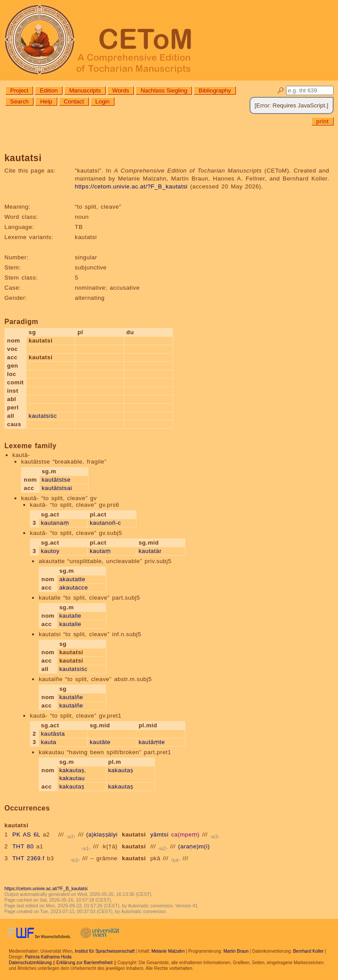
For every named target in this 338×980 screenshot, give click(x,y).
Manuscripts (85, 90)
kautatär (150, 551)
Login (103, 101)
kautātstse (56, 480)
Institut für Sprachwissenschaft (105, 951)
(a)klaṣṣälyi (102, 834)
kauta (49, 742)
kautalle (70, 616)
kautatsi (134, 834)
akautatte (72, 579)
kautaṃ (100, 551)
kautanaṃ (55, 523)
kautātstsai (57, 488)
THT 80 (23, 846)
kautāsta (53, 734)
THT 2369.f (28, 858)
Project (19, 90)
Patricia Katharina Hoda (48, 957)
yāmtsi (159, 834)
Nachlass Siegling (164, 90)
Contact (74, 101)
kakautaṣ (72, 770)
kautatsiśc (43, 416)
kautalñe (71, 697)
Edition (49, 90)
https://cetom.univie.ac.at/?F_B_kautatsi (131, 186)
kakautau (72, 778)
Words (121, 90)
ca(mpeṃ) (186, 834)
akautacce (74, 588)
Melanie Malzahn (168, 951)
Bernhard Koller (308, 951)
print (323, 121)
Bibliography (215, 90)
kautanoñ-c (105, 523)
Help (46, 101)
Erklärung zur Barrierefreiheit (84, 963)
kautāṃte (152, 742)
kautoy (50, 551)
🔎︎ (281, 90)
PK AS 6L (26, 834)
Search (19, 101)
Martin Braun (236, 951)
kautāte (100, 742)
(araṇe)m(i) (194, 846)
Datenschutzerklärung (30, 963)
